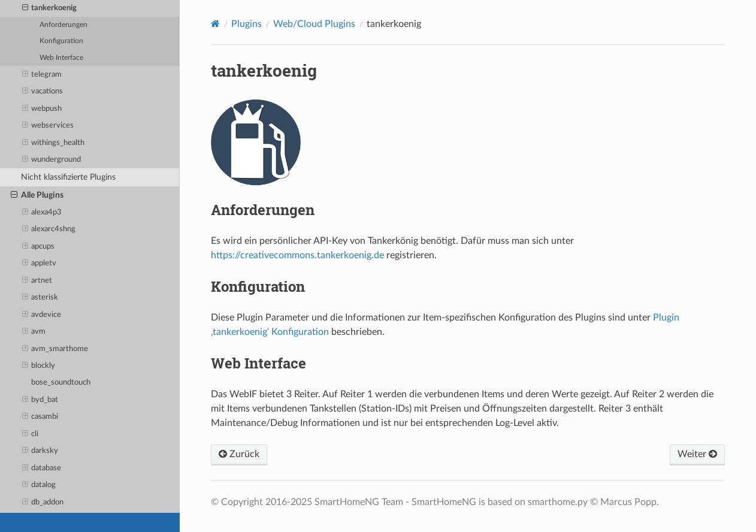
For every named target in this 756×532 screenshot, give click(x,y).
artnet (37, 281)
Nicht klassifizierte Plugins (68, 177)
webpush (42, 109)
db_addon (43, 503)
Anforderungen (63, 25)
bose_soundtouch (61, 383)
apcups (39, 247)
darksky (40, 451)
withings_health (54, 143)
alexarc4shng (49, 229)
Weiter (697, 454)
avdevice (42, 315)
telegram (42, 75)
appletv (40, 264)
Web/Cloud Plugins (314, 24)
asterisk (40, 298)
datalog (39, 485)
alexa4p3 (42, 213)
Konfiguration (61, 41)
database (42, 468)
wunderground (52, 160)
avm (34, 332)
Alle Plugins (37, 195)
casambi (40, 417)
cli (31, 434)
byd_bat (40, 400)
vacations (43, 92)
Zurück (239, 454)
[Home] (215, 24)
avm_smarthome (55, 349)
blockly (39, 366)
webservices (48, 126)
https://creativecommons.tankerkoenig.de (297, 255)
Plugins (247, 24)
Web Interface (61, 58)
